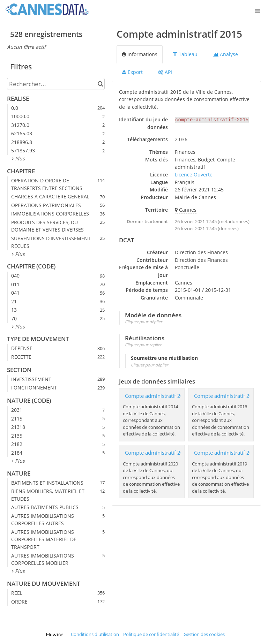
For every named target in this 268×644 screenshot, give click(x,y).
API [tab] (165, 72)
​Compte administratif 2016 (226, 396)
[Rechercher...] (56, 84)
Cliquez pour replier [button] (143, 345)
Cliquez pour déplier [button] (144, 322)
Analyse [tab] (225, 54)
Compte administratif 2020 (157, 453)
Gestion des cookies (204, 634)
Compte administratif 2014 (157, 396)
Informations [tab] (140, 54)
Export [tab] (132, 72)
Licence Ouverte (194, 175)
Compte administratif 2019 (226, 453)
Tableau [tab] (185, 54)
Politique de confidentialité (151, 634)
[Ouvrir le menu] (258, 10)
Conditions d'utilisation (95, 634)
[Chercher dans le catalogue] (100, 84)
